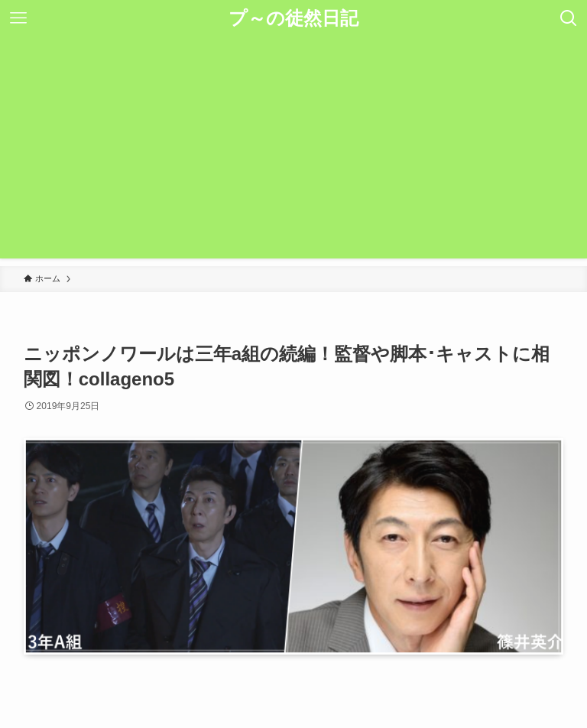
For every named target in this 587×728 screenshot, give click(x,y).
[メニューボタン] (18, 18)
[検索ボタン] (569, 18)
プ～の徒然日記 (293, 18)
